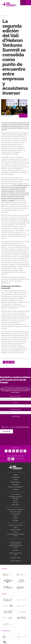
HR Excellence (15, 505)
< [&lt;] (21, 116)
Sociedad (16, 489)
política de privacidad (22, 427)
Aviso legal (15, 550)
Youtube (21, 451)
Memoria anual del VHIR (16, 525)
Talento (16, 480)
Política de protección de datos (16, 554)
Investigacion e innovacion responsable (16, 497)
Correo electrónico (15, 410)
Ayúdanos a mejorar (15, 530)
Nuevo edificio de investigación (16, 510)
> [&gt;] (25, 116)
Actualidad (15, 520)
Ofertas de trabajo (16, 514)
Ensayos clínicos (16, 482)
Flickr (25, 451)
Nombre (16, 403)
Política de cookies (16, 558)
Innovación (15, 485)
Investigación (15, 477)
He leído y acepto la (16, 427)
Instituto (15, 475)
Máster (15, 527)
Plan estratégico (15, 494)
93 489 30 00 (19, 459)
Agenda (15, 518)
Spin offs (16, 500)
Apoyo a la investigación (16, 487)
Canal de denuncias (16, 561)
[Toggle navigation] (28, 3)
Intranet (16, 532)
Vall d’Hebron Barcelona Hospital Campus (15, 535)
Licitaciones (15, 503)
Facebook (10, 362)
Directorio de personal (15, 512)
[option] (14, 109)
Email (9, 459)
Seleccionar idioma (15, 396)
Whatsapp (13, 362)
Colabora (16, 516)
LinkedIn (7, 362)
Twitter (4, 362)
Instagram (17, 451)
